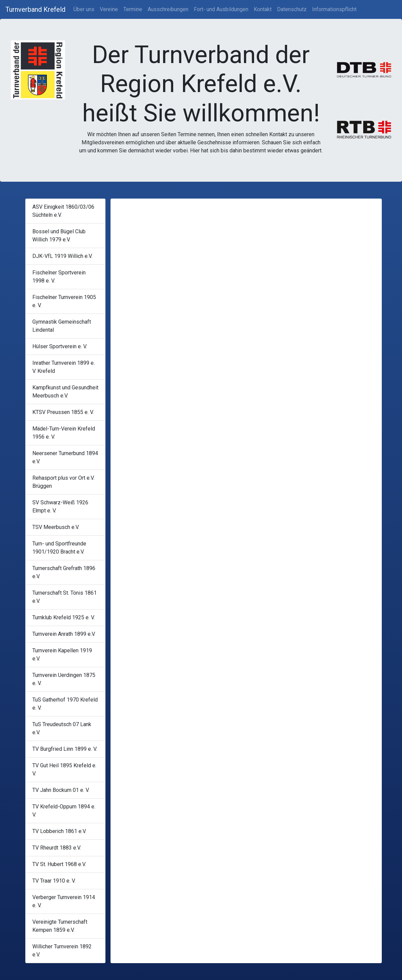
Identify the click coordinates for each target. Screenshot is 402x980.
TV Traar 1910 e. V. (54, 881)
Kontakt (263, 9)
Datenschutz (292, 9)
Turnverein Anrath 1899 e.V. (64, 634)
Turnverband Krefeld (35, 9)
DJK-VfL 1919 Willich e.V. (62, 256)
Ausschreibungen (168, 9)
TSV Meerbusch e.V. (56, 527)
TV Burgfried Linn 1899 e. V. (65, 749)
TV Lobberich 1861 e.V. (59, 831)
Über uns (84, 9)
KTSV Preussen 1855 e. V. (63, 412)
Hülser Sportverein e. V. (60, 346)
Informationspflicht (334, 9)
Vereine (109, 9)
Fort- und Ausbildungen (221, 9)
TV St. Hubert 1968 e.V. (59, 864)
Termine (133, 9)
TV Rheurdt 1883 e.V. (57, 848)
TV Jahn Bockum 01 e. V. (61, 790)
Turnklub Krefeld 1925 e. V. (64, 617)
